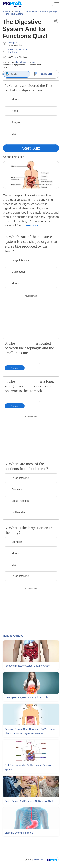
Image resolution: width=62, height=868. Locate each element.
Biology (11, 43)
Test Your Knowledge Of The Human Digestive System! (28, 767)
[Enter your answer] (22, 361)
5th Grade (23, 50)
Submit (15, 368)
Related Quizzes (13, 636)
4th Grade (13, 50)
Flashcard (43, 74)
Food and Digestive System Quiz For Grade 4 (28, 666)
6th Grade (13, 52)
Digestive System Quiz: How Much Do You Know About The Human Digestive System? (30, 731)
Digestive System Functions (19, 833)
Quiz (12, 74)
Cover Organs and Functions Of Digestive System (30, 801)
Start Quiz (31, 148)
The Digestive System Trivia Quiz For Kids (26, 697)
